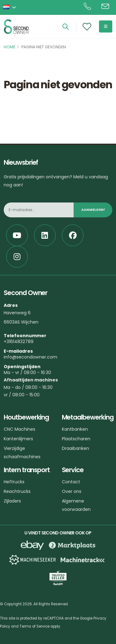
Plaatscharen (76, 439)
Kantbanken (75, 429)
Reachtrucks (17, 491)
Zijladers (12, 501)
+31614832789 (19, 342)
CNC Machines (19, 429)
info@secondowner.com (30, 357)
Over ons (72, 491)
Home (9, 47)
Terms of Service (34, 626)
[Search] (66, 27)
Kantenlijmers (18, 439)
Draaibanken (75, 448)
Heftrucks (14, 482)
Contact (71, 482)
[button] (10, 7)
